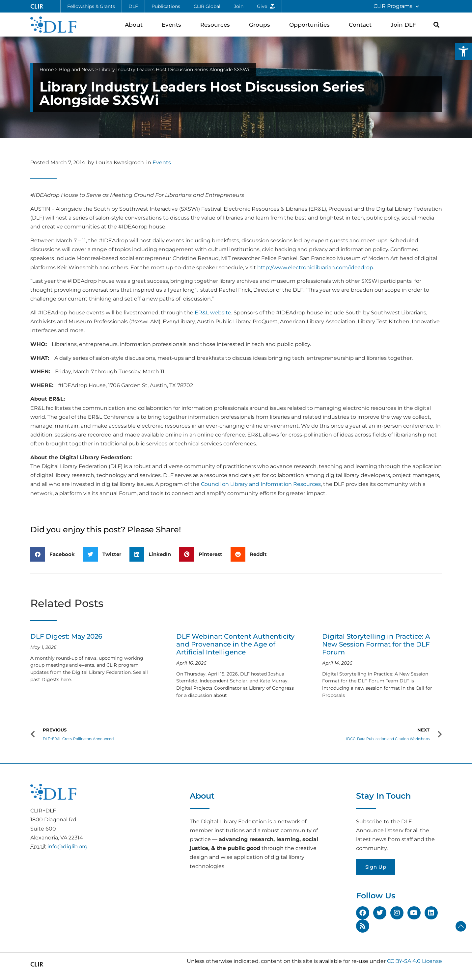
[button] (463, 51)
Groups (261, 25)
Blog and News (76, 69)
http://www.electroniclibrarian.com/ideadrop (315, 267)
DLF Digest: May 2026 (66, 636)
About (135, 25)
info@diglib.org (68, 847)
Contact (362, 25)
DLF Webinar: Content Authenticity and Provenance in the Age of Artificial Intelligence (235, 644)
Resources (217, 25)
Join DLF (405, 25)
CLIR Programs (396, 6)
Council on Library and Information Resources (261, 484)
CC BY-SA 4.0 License (415, 961)
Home (47, 69)
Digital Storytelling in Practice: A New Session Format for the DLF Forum (376, 644)
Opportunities (311, 25)
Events (173, 25)
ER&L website (213, 313)
